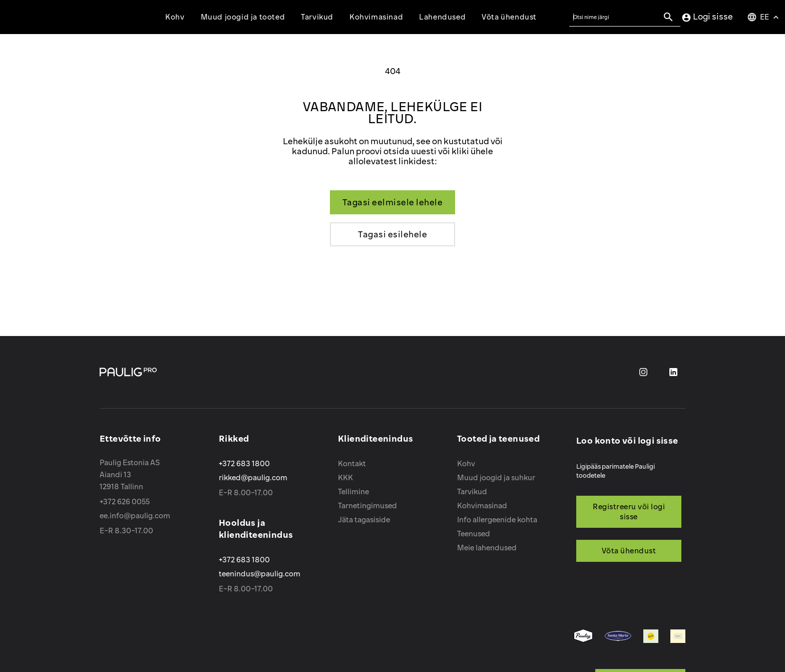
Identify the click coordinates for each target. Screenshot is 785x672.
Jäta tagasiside (364, 520)
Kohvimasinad (482, 506)
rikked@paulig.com (253, 477)
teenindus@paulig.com (260, 574)
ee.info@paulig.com (135, 516)
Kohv (466, 463)
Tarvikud (472, 491)
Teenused (474, 534)
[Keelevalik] (764, 17)
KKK (345, 477)
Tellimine (353, 491)
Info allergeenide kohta (497, 520)
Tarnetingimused (367, 506)
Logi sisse (707, 17)
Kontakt (352, 463)
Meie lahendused (487, 548)
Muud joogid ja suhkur (496, 477)
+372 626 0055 (125, 501)
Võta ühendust (509, 17)
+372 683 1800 (244, 463)
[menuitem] (583, 637)
